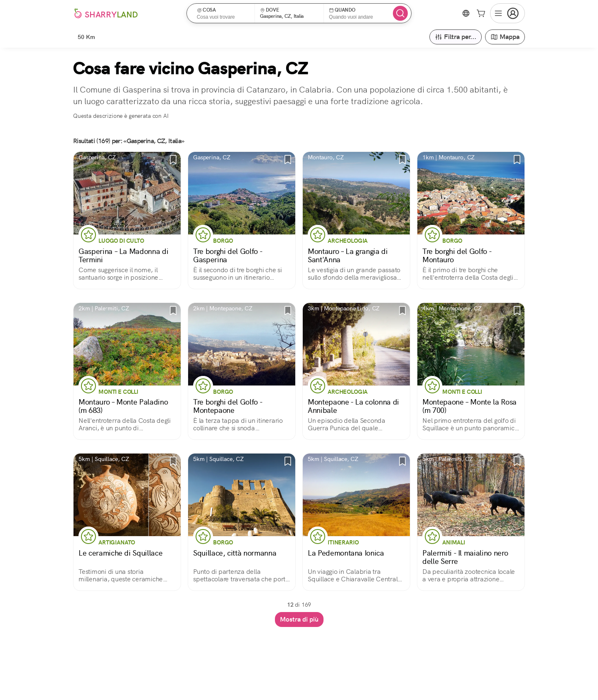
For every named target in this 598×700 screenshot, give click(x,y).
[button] (224, 13)
